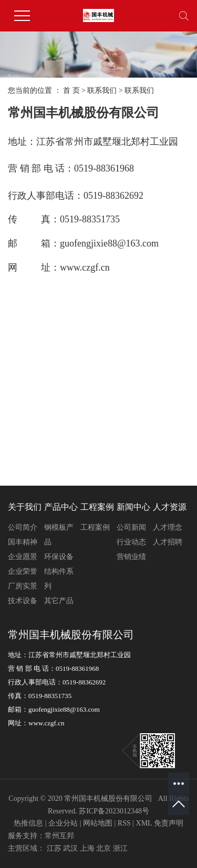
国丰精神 (23, 542)
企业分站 (63, 823)
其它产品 (59, 601)
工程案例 (95, 527)
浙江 (120, 848)
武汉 (70, 848)
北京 (103, 848)
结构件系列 (59, 579)
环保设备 (59, 557)
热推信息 (28, 823)
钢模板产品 (59, 535)
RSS (124, 823)
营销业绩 (131, 557)
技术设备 (23, 601)
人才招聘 (168, 542)
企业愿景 (23, 557)
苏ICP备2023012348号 (114, 811)
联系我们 (102, 90)
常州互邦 (59, 836)
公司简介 (23, 527)
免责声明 (169, 823)
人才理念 (168, 527)
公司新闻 (131, 527)
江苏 (54, 848)
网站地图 (98, 823)
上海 (87, 848)
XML (144, 823)
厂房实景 (23, 586)
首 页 (71, 90)
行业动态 (131, 542)
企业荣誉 (23, 571)
